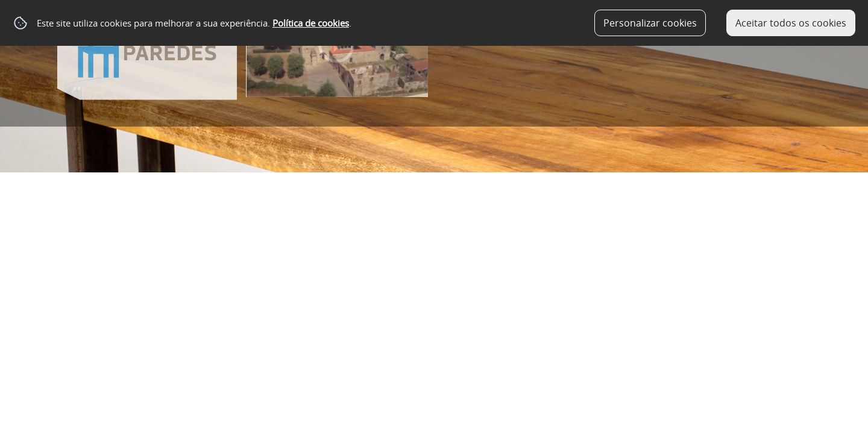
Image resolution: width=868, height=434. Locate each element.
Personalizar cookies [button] (650, 23)
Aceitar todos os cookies (791, 23)
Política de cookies (311, 23)
